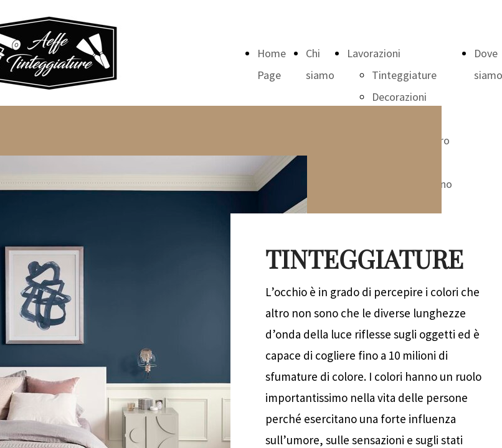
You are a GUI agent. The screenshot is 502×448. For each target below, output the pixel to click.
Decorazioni (399, 97)
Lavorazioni (374, 53)
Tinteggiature (404, 75)
